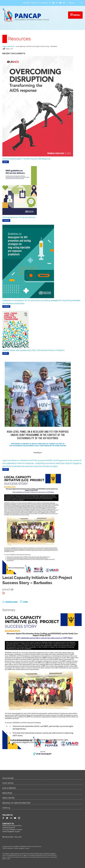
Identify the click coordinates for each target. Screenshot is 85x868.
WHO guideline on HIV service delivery (19, 217)
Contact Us (34, 3)
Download (12, 602)
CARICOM (26, 3)
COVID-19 (6, 808)
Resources (7, 793)
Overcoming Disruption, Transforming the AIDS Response (26, 159)
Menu (76, 15)
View (26, 602)
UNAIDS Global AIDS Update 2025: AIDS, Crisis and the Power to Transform (33, 350)
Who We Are (8, 778)
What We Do (8, 783)
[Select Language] (75, 3)
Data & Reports (9, 788)
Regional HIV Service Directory (17, 803)
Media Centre (8, 798)
